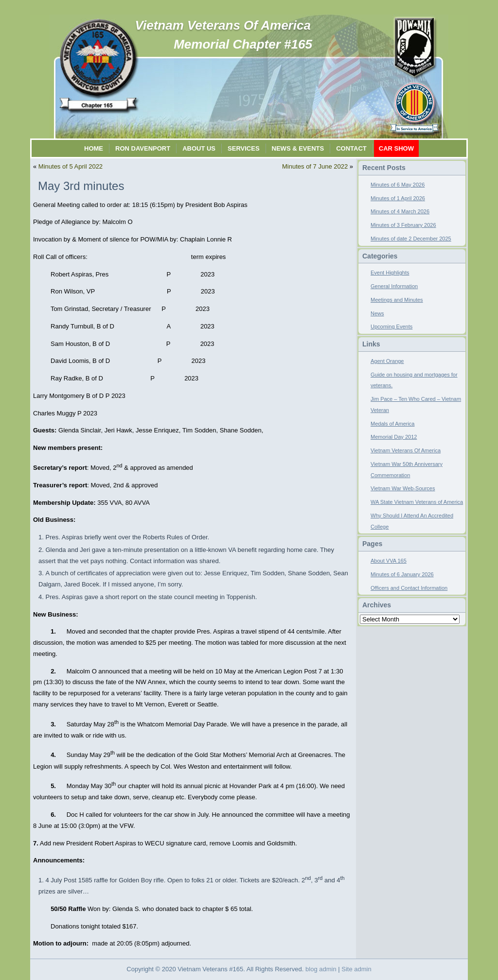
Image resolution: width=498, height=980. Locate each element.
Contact (351, 148)
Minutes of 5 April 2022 (71, 166)
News (377, 313)
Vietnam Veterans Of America (223, 25)
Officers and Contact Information (409, 588)
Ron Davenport (143, 148)
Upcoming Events (391, 327)
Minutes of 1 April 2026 (398, 198)
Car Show (396, 148)
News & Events (298, 148)
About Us (199, 148)
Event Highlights (390, 273)
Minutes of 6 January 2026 (402, 574)
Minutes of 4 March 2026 (400, 211)
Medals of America (392, 424)
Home (94, 148)
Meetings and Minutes (397, 300)
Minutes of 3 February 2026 (403, 225)
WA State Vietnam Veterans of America (417, 502)
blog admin (321, 969)
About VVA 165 (389, 561)
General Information (394, 286)
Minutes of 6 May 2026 (398, 185)
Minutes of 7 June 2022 (315, 166)
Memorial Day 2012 (394, 437)
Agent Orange (387, 361)
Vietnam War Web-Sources (403, 488)
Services (244, 148)
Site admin (356, 969)
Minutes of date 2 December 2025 (411, 239)
